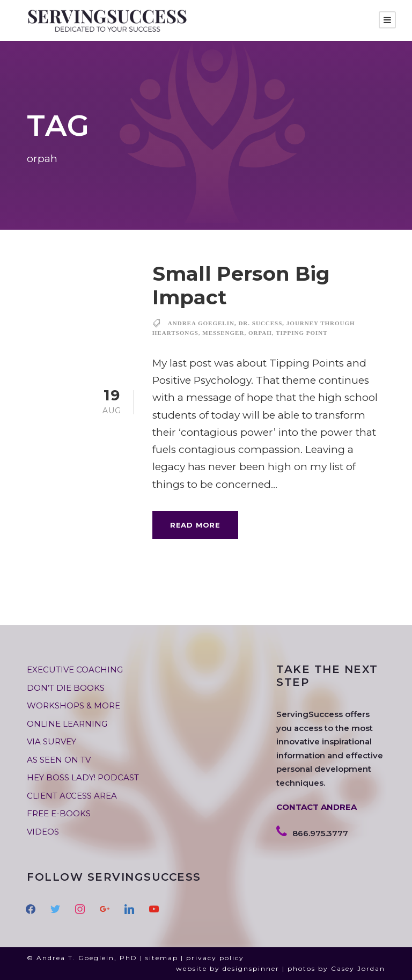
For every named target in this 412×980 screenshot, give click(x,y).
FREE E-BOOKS (59, 813)
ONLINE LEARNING (67, 724)
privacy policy (215, 958)
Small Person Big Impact (241, 285)
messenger (223, 333)
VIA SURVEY (51, 741)
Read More (195, 525)
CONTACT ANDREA (317, 807)
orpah (260, 333)
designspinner (251, 968)
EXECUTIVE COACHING (75, 670)
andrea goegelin (201, 323)
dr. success (260, 323)
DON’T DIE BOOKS (66, 688)
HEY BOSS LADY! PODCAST (83, 777)
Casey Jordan (358, 968)
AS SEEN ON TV (59, 760)
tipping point (301, 333)
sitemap (162, 958)
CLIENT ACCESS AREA (72, 796)
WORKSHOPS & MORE (73, 705)
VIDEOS (43, 832)
